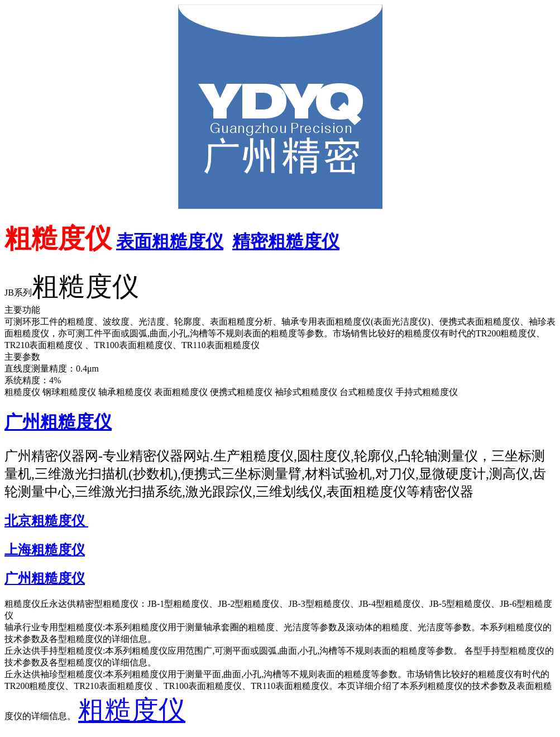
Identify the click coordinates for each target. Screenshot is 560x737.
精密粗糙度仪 (286, 241)
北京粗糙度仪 (46, 521)
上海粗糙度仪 (45, 550)
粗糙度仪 (132, 710)
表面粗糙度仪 (170, 241)
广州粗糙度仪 (58, 422)
